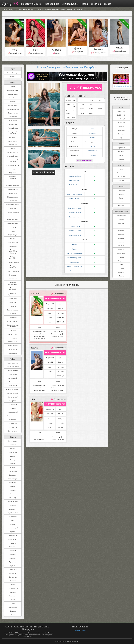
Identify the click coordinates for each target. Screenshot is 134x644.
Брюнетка (121, 194)
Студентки (121, 148)
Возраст (121, 143)
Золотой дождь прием (74, 255)
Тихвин (13, 600)
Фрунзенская (13, 338)
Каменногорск (13, 479)
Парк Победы (13, 235)
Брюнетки (92, 154)
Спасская (13, 314)
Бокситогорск (13, 441)
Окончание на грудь (75, 207)
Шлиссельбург (13, 607)
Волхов (13, 449)
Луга (13, 520)
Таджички (121, 261)
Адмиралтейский (13, 363)
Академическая (13, 94)
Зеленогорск (13, 471)
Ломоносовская (13, 189)
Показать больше (44, 172)
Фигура (121, 165)
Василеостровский (13, 367)
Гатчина (13, 464)
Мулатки (121, 249)
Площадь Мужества (13, 267)
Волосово (13, 445)
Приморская (13, 275)
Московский (13, 405)
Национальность (121, 211)
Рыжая (121, 202)
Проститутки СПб (31, 4)
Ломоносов (13, 517)
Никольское (13, 535)
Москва (13, 77)
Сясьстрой (13, 596)
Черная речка (13, 342)
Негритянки (121, 253)
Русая (121, 198)
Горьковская (13, 124)
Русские (92, 146)
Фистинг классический (75, 263)
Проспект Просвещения (13, 294)
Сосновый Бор (13, 588)
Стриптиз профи (75, 224)
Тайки (121, 264)
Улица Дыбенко (13, 334)
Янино (13, 615)
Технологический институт (13, 326)
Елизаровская (13, 145)
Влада (34, 344)
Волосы (121, 186)
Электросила (13, 353)
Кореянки (121, 245)
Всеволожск (13, 452)
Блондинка (121, 190)
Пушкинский (13, 423)
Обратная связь (80, 630)
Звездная (13, 149)
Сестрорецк (13, 577)
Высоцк (13, 460)
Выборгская (13, 121)
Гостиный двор (13, 128)
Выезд (107, 4)
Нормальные (121, 176)
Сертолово (13, 573)
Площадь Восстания (13, 258)
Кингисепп (13, 483)
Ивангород (13, 475)
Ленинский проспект (13, 177)
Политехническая (13, 271)
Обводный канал (13, 223)
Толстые (121, 180)
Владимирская (13, 113)
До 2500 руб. (121, 115)
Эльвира (35, 290)
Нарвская (13, 208)
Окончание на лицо (75, 211)
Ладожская (13, 173)
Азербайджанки (121, 215)
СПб (92, 129)
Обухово (13, 227)
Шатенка (121, 205)
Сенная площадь (13, 310)
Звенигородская (13, 152)
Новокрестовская (13, 216)
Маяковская (13, 193)
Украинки (121, 272)
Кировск (13, 490)
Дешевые (121, 126)
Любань (13, 524)
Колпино (13, 494)
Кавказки (121, 230)
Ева (33, 396)
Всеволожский (13, 371)
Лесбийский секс (75, 184)
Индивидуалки (70, 4)
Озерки (13, 231)
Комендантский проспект (13, 161)
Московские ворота (13, 205)
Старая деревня (13, 321)
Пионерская (13, 246)
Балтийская (13, 98)
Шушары (13, 611)
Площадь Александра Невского (13, 251)
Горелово (13, 467)
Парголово (13, 547)
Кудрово (13, 505)
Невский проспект (13, 212)
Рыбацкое (13, 302)
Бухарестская (13, 105)
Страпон (75, 246)
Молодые (121, 151)
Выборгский (13, 374)
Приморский (13, 420)
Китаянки (121, 242)
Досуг (10, 4)
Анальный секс (75, 179)
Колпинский (13, 386)
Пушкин (13, 566)
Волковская (13, 117)
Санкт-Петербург (13, 73)
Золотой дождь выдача (74, 251)
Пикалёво (13, 554)
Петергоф (13, 551)
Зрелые (121, 155)
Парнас (13, 239)
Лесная (13, 182)
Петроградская (13, 242)
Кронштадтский (13, 397)
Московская (13, 201)
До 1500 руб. (121, 111)
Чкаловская (13, 349)
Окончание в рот (75, 215)
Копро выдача (75, 259)
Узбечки (121, 268)
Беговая (13, 102)
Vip (121, 138)
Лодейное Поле (13, 513)
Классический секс (75, 175)
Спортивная (13, 318)
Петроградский (13, 412)
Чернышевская (13, 346)
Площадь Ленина (13, 262)
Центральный (13, 431)
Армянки (121, 223)
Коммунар (13, 498)
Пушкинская (13, 299)
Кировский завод (13, 156)
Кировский (13, 382)
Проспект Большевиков (13, 283)
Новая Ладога (13, 539)
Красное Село (13, 501)
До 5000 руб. (121, 119)
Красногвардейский (13, 389)
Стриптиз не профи (75, 229)
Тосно (13, 603)
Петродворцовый (13, 416)
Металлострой (13, 528)
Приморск (13, 558)
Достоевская (13, 141)
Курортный (13, 401)
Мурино (13, 532)
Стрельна (13, 592)
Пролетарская (13, 279)
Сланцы (13, 585)
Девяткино (13, 137)
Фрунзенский (13, 427)
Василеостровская (13, 109)
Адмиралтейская (13, 90)
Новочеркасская (13, 220)
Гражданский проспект (13, 133)
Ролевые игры (74, 268)
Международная (13, 197)
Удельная (13, 330)
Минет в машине (75, 197)
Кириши (13, 486)
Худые (121, 169)
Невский (13, 408)
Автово (13, 87)
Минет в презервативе (75, 193)
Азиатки (121, 219)
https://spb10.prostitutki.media (121, 86)
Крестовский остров (13, 165)
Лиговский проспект (13, 186)
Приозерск (13, 562)
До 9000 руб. (121, 123)
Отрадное (13, 543)
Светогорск (13, 569)
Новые (84, 4)
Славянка (13, 581)
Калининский (13, 378)
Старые (121, 159)
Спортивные (92, 150)
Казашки (121, 234)
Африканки (121, 227)
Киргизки (121, 238)
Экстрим (75, 242)
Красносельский (13, 393)
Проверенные (51, 4)
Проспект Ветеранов (13, 289)
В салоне (96, 4)
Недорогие (121, 130)
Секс (121, 107)
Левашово (13, 509)
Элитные (121, 134)
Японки (121, 276)
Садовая (13, 306)
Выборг (13, 456)
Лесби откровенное (75, 233)
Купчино (13, 169)
